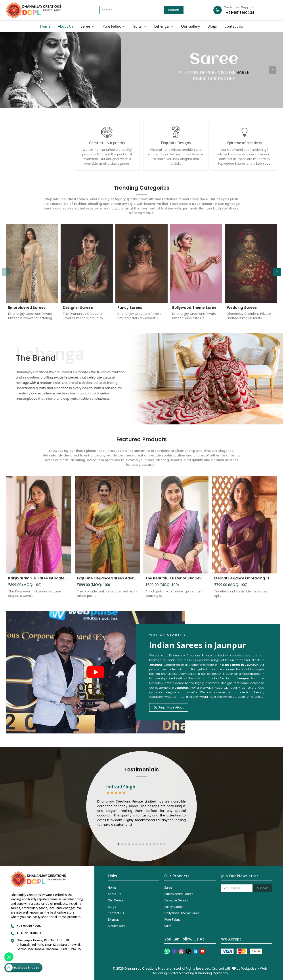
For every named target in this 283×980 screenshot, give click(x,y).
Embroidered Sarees (179, 894)
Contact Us (234, 26)
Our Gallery (190, 26)
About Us (66, 26)
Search (174, 10)
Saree (88, 26)
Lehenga (164, 26)
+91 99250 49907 (29, 926)
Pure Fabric (114, 26)
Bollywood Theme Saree (182, 913)
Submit (262, 888)
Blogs (212, 26)
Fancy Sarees (174, 907)
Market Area (117, 926)
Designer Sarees (176, 900)
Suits (140, 26)
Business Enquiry (22, 968)
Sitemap (114, 919)
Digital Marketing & (183, 973)
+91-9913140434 (240, 13)
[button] (277, 272)
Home (45, 26)
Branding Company (213, 973)
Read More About (169, 707)
